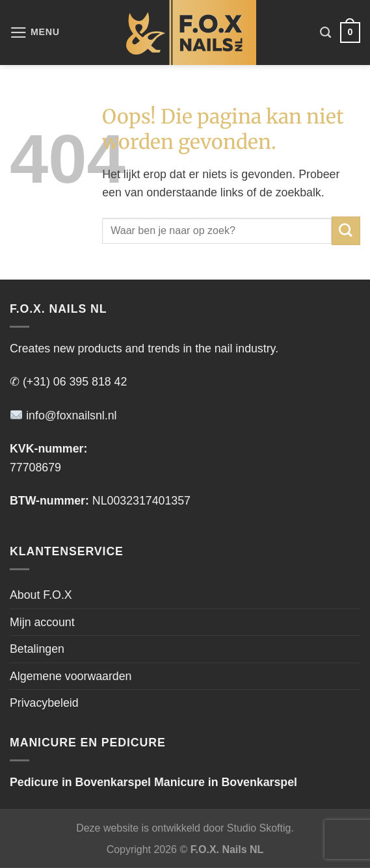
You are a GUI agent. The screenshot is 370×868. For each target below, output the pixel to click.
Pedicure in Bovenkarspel (80, 782)
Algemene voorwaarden (71, 676)
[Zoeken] (325, 33)
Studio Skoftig (259, 828)
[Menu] (35, 33)
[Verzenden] (346, 230)
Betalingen (37, 649)
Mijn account (42, 622)
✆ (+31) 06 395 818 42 (68, 382)
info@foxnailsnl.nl (63, 415)
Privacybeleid (44, 703)
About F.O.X (41, 595)
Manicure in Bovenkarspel (226, 782)
